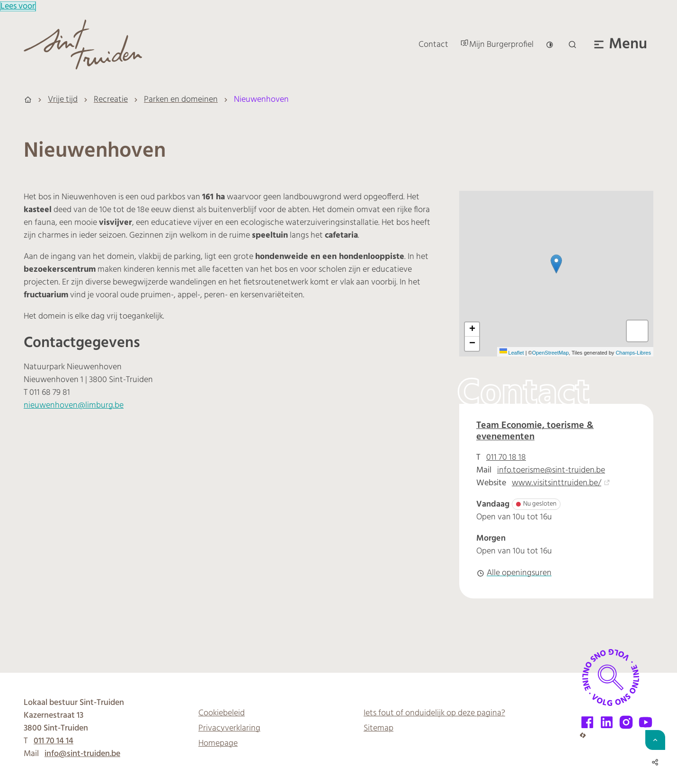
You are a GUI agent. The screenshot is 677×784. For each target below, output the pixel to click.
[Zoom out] (472, 344)
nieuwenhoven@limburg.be (74, 405)
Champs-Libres (633, 353)
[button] (556, 264)
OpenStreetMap (551, 353)
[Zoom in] (472, 330)
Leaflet (512, 353)
